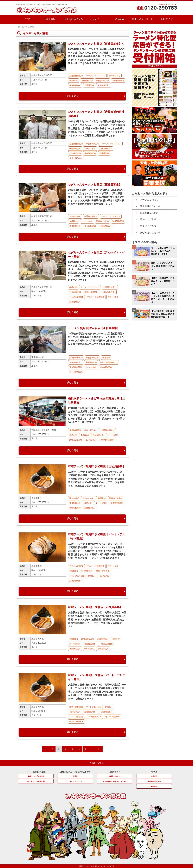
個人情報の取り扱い (154, 781)
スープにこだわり (149, 200)
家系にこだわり (148, 226)
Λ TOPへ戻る (96, 763)
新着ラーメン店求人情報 (36, 776)
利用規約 (154, 786)
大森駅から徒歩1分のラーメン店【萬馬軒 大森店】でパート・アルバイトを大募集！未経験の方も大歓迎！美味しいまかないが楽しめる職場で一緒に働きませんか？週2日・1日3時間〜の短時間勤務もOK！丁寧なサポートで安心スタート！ (97, 692)
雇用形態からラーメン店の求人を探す (75, 772)
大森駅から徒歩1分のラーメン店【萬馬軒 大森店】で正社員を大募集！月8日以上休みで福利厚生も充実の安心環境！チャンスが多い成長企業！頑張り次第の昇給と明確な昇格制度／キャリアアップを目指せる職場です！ (97, 620)
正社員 (75, 776)
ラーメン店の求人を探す (36, 772)
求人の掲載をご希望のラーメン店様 (115, 781)
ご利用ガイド (165, 19)
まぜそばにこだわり (150, 233)
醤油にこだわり (148, 219)
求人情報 (51, 19)
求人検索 (119, 19)
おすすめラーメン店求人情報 (36, 781)
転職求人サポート (115, 776)
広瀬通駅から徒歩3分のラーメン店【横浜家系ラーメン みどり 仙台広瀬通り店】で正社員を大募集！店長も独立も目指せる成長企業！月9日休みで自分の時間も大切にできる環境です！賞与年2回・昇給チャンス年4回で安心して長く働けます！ (97, 415)
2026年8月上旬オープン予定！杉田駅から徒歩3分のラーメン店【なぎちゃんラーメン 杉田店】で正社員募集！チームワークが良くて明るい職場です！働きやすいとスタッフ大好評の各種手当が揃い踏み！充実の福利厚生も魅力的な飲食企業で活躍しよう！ (96, 197)
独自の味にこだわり (150, 206)
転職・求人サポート (142, 19)
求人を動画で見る (73, 19)
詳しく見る (72, 96)
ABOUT (154, 772)
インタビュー (96, 19)
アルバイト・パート (75, 781)
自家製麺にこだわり (150, 213)
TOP (28, 19)
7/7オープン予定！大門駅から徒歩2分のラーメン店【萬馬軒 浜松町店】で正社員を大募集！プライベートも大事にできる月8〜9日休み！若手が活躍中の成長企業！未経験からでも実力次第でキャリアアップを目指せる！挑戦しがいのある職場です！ (96, 479)
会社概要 (154, 776)
